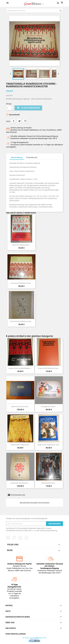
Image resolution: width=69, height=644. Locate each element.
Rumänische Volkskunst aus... (21, 321)
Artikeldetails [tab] (32, 157)
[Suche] (34, 10)
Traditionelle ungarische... (20, 445)
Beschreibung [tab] (17, 157)
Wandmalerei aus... (49, 483)
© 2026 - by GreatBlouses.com (34, 638)
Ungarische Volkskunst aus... (49, 368)
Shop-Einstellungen (16, 634)
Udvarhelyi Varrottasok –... (20, 483)
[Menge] (9, 108)
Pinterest (25, 121)
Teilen (14, 121)
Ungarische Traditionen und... (49, 445)
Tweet (19, 121)
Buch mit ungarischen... (21, 245)
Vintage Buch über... (49, 406)
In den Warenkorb (28, 108)
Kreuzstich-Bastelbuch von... (21, 283)
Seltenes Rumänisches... (20, 406)
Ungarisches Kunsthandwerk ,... (20, 368)
